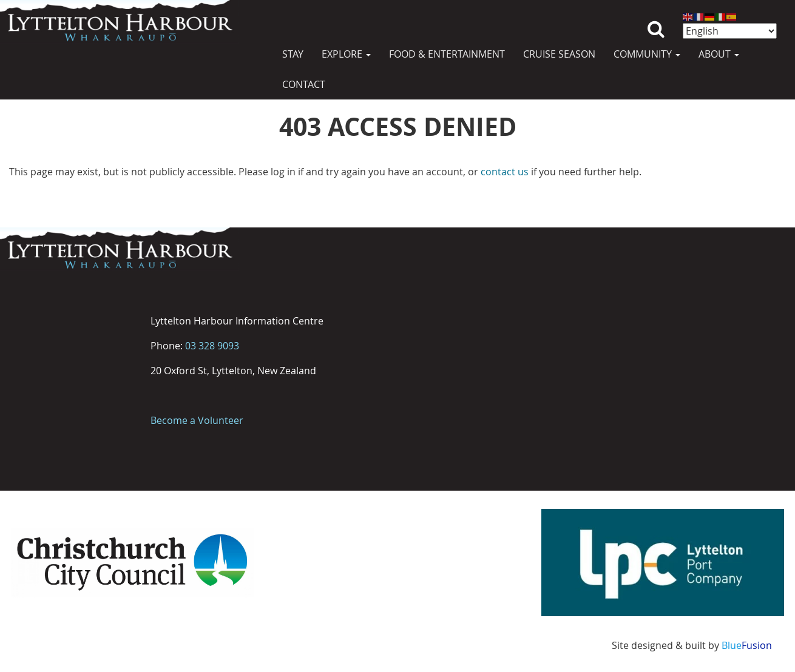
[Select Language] (730, 31)
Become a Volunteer (197, 420)
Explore (346, 54)
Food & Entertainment (447, 54)
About (719, 54)
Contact (304, 84)
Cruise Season (559, 54)
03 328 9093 (212, 346)
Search (656, 20)
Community (647, 54)
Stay (293, 54)
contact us (505, 172)
